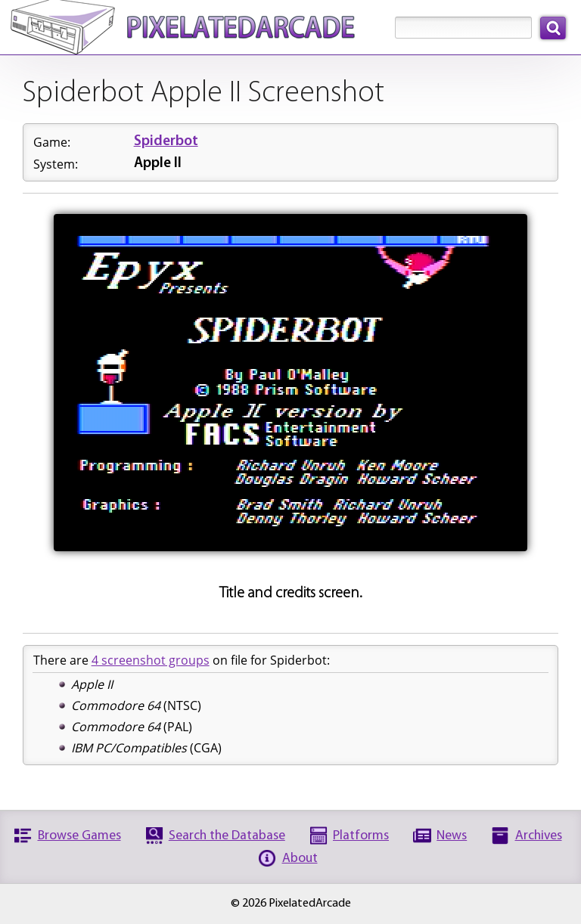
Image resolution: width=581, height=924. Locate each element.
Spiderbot (166, 142)
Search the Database (227, 836)
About (300, 859)
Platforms (361, 836)
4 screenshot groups (151, 660)
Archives (539, 836)
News (452, 836)
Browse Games (79, 836)
